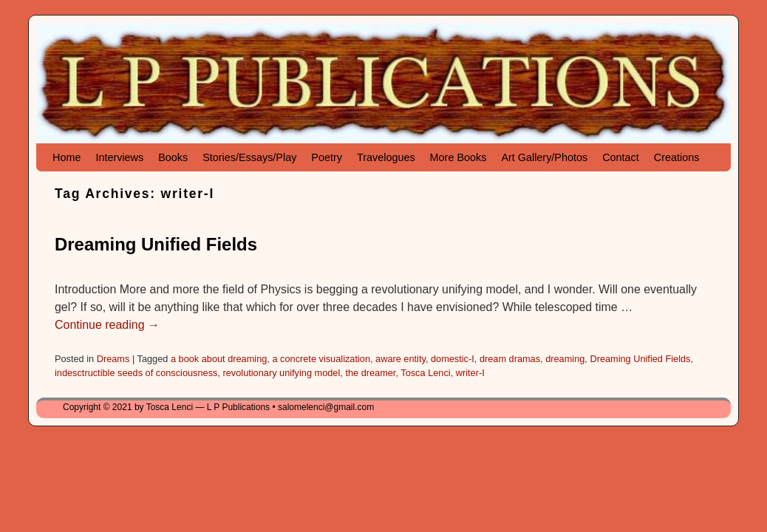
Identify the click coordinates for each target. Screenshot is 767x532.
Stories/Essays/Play (249, 157)
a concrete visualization (321, 359)
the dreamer (370, 373)
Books (173, 157)
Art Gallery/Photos (544, 157)
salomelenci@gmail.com (326, 407)
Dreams (113, 359)
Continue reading (107, 325)
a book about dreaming (219, 359)
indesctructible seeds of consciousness (136, 373)
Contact (621, 157)
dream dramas (510, 359)
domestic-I (453, 359)
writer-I (470, 373)
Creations (677, 157)
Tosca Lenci (425, 373)
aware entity (400, 359)
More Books (459, 157)
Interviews (119, 157)
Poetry (327, 157)
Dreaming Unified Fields (156, 244)
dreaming (565, 359)
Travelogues (386, 157)
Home (67, 157)
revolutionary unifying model (282, 373)
